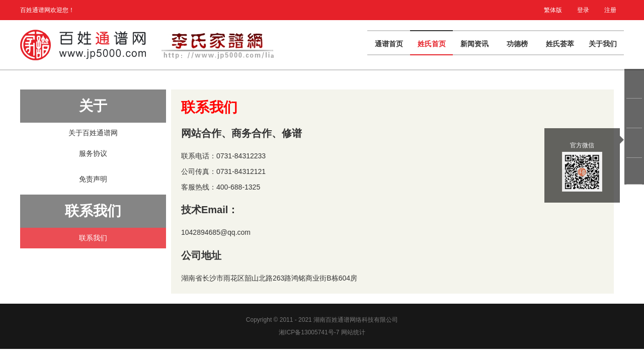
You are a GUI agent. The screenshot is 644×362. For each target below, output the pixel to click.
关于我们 (603, 44)
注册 (610, 10)
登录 (583, 10)
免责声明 (93, 179)
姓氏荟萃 (560, 44)
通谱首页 (389, 44)
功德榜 (517, 44)
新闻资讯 (474, 44)
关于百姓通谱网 (93, 133)
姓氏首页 (432, 44)
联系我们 (93, 238)
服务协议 (93, 153)
